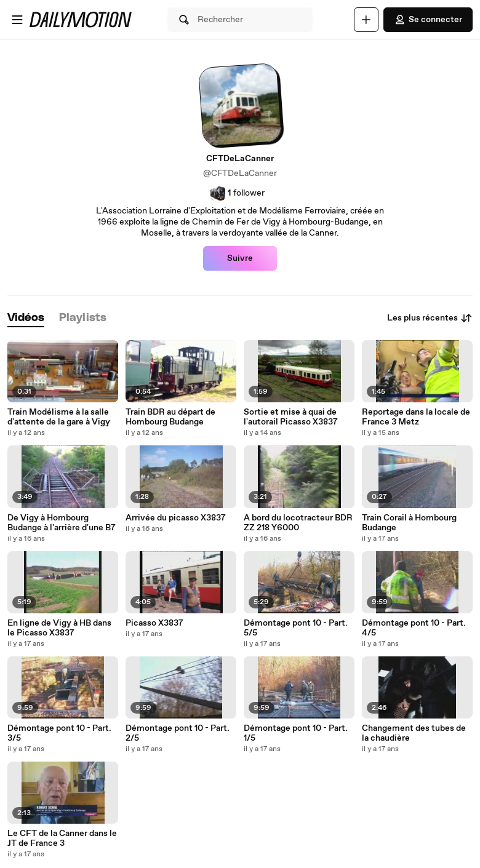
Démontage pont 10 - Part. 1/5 (296, 733)
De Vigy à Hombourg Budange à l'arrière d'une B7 (62, 523)
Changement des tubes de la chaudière (414, 733)
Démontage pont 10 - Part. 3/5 (59, 733)
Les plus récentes (430, 318)
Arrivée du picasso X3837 (176, 518)
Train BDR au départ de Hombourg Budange (170, 417)
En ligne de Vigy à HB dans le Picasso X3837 (59, 628)
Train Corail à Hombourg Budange (409, 523)
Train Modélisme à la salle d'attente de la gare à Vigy (59, 417)
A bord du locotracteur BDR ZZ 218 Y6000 (298, 523)
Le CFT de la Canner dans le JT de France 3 (62, 838)
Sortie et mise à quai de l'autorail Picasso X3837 (291, 417)
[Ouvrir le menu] (17, 20)
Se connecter (428, 20)
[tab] (26, 318)
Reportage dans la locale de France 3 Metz (416, 417)
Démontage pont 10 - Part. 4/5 (414, 628)
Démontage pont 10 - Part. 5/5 (296, 628)
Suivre (240, 258)
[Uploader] (366, 20)
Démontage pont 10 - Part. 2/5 (178, 733)
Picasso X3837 (154, 623)
